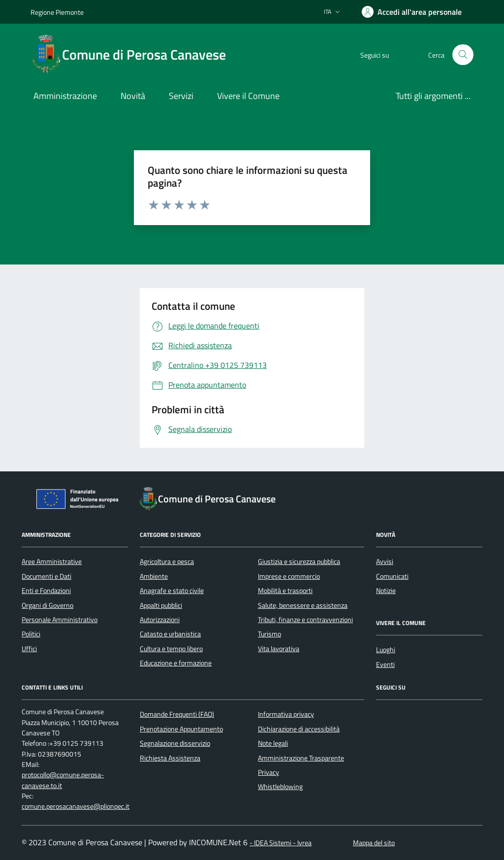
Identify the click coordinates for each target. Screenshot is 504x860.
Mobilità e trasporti (285, 591)
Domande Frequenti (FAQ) (177, 714)
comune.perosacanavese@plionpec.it (76, 807)
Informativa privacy (286, 714)
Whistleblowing (280, 787)
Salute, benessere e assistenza (303, 605)
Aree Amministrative (52, 562)
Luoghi (386, 650)
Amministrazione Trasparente (301, 758)
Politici (31, 634)
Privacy (268, 772)
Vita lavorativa (279, 649)
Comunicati (392, 576)
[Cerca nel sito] (463, 55)
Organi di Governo (47, 605)
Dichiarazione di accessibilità (299, 729)
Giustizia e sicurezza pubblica (299, 562)
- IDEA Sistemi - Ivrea (281, 843)
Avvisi (385, 562)
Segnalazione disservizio (175, 743)
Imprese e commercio (289, 576)
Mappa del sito (374, 843)
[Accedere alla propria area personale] (412, 12)
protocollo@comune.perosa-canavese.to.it (63, 780)
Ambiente (154, 576)
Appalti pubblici (161, 605)
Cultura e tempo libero (171, 649)
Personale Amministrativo (60, 620)
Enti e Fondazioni (46, 591)
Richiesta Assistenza (170, 758)
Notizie (386, 591)
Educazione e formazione (176, 663)
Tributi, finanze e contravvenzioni (305, 620)
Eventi (385, 664)
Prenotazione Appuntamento (181, 729)
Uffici (29, 649)
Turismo (269, 634)
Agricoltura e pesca (167, 562)
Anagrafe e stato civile (172, 591)
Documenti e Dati (47, 576)
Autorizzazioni (160, 620)
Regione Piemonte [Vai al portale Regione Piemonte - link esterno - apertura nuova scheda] (57, 12)
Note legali (273, 743)
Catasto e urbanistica (170, 634)
